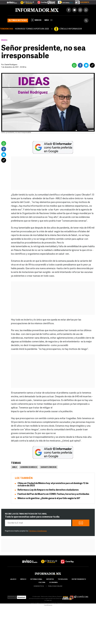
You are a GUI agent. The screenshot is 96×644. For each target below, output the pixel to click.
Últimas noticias (18, 20)
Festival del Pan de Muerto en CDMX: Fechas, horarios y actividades (53, 494)
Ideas (4, 40)
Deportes (50, 579)
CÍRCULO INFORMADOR (71, 29)
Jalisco (13, 579)
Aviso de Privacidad (38, 603)
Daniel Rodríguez (11, 65)
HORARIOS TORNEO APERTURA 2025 (32, 29)
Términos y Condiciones (38, 531)
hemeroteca (39, 586)
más (48, 20)
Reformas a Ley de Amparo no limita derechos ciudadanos (48, 490)
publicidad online (55, 586)
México (23, 579)
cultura (42, 583)
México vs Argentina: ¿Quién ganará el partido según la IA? (49, 498)
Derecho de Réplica (51, 603)
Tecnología (63, 579)
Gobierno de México (29, 467)
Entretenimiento (79, 579)
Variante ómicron (48, 467)
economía (53, 583)
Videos (36, 20)
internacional (36, 579)
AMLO (15, 467)
